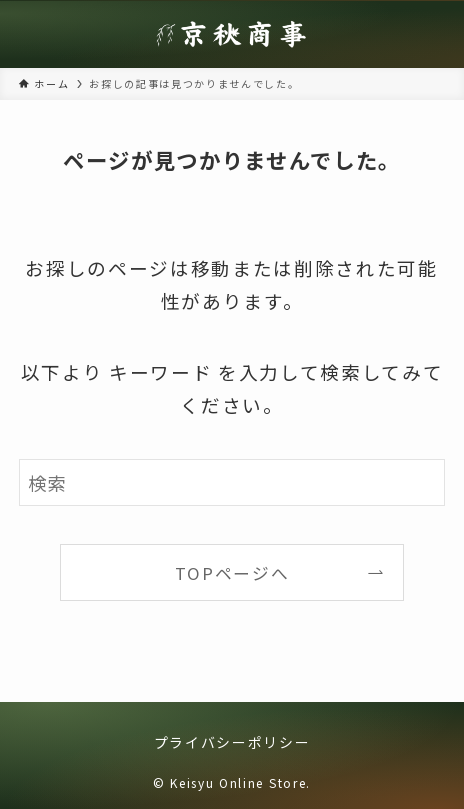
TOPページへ (232, 573)
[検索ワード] (232, 482)
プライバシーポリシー (232, 742)
